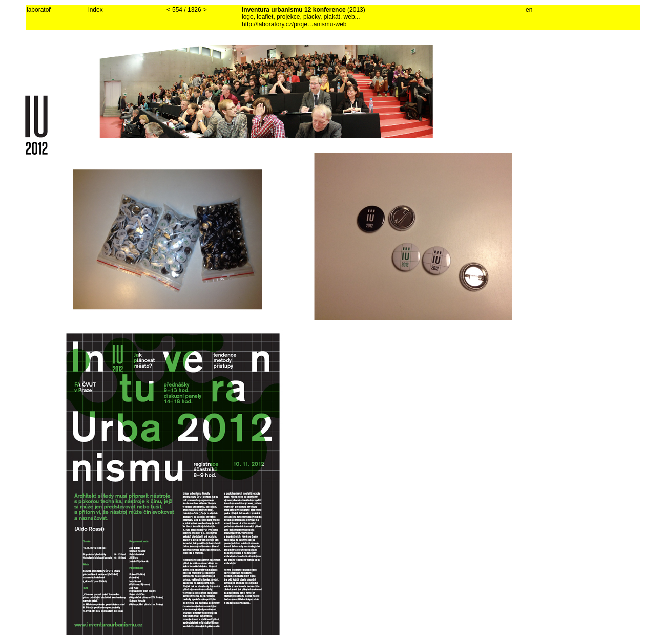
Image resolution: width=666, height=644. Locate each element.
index (96, 10)
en (529, 10)
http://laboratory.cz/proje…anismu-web (294, 24)
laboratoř (39, 10)
